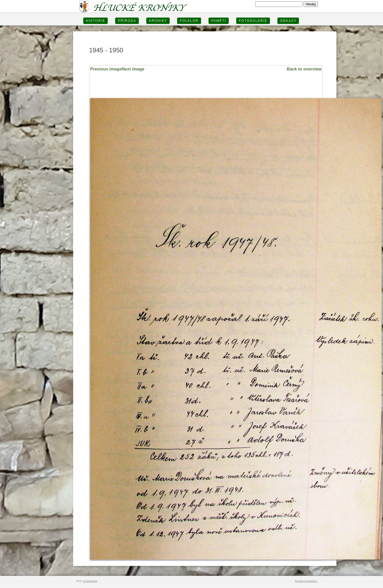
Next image (133, 69)
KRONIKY (158, 21)
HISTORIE (95, 21)
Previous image (106, 69)
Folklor (189, 21)
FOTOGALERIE (253, 21)
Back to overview (304, 69)
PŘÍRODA (127, 21)
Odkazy (288, 21)
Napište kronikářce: (306, 581)
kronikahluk (90, 581)
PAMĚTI (219, 21)
